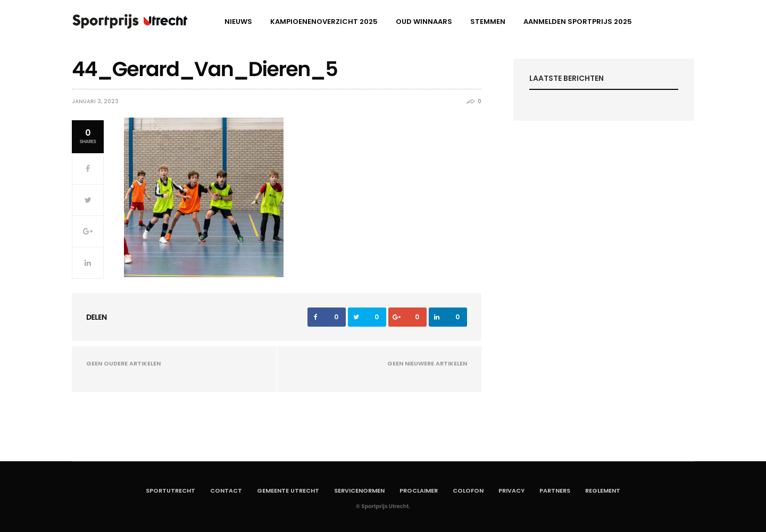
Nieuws (238, 22)
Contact (226, 491)
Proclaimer (419, 491)
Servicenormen (359, 491)
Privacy (511, 491)
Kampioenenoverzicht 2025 (324, 22)
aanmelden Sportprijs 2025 (578, 22)
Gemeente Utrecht (288, 491)
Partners (555, 491)
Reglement (603, 491)
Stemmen (488, 22)
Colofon (468, 491)
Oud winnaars (424, 22)
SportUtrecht (170, 491)
